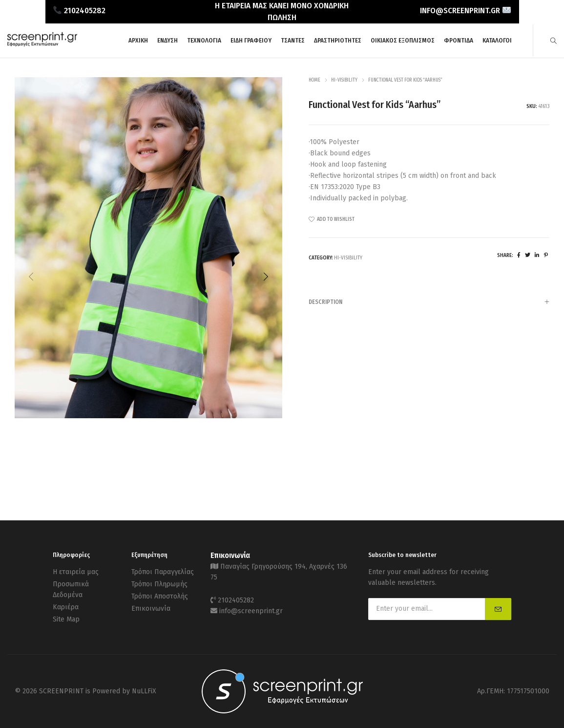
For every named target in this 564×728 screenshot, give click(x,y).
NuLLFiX (144, 691)
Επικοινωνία (151, 609)
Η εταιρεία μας (76, 572)
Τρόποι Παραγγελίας (163, 572)
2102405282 (236, 600)
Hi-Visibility (344, 80)
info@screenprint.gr (251, 611)
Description (429, 302)
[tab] (429, 302)
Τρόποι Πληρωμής (159, 584)
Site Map (66, 619)
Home (314, 80)
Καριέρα (66, 607)
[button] (266, 277)
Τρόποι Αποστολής (160, 596)
